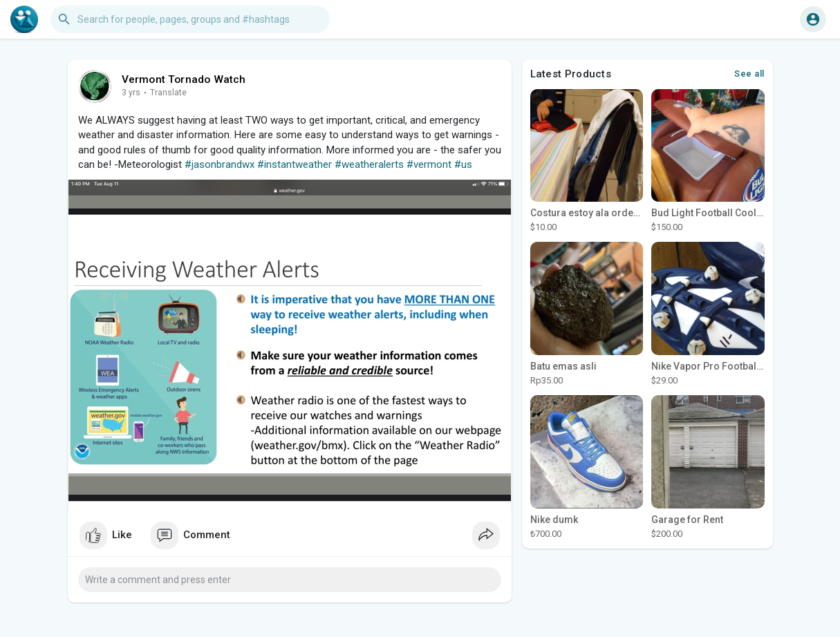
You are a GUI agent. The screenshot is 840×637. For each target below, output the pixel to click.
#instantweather (295, 164)
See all (749, 74)
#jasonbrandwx (220, 164)
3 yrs (131, 93)
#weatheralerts (369, 164)
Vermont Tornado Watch (184, 79)
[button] (190, 19)
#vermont (429, 164)
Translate (168, 93)
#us (463, 164)
